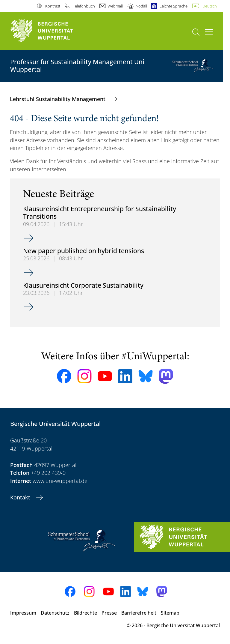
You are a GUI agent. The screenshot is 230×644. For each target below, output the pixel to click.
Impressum (23, 613)
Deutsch (210, 6)
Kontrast (53, 6)
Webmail (115, 6)
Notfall (141, 6)
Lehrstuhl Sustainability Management (58, 99)
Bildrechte (86, 613)
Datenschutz (55, 613)
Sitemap (170, 613)
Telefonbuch (84, 6)
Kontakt (21, 497)
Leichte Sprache (174, 6)
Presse (109, 613)
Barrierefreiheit (139, 613)
